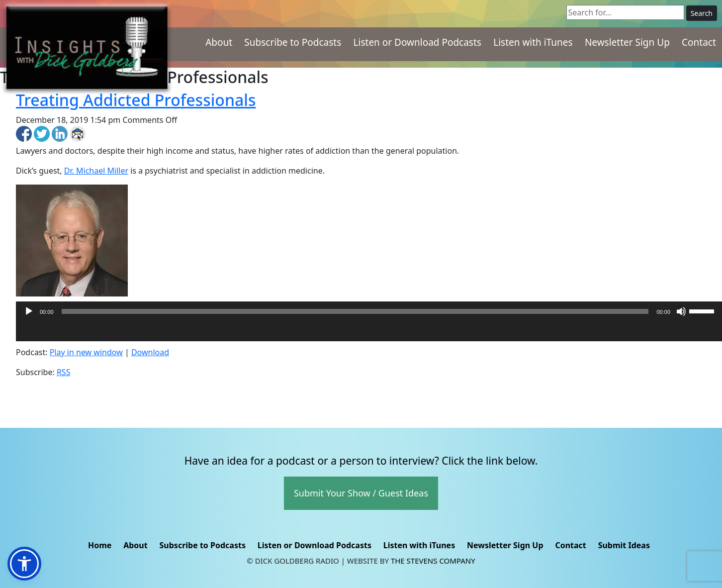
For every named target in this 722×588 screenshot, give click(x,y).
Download (150, 352)
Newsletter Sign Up (627, 42)
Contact (699, 42)
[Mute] (681, 311)
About (219, 42)
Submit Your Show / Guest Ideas (361, 493)
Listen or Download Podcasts (417, 42)
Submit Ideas (624, 545)
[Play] (29, 311)
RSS (64, 372)
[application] (369, 331)
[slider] (355, 311)
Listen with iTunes (533, 42)
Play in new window (86, 352)
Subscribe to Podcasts (293, 42)
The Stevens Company (433, 561)
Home (100, 545)
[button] (24, 564)
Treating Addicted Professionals (136, 100)
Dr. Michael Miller (96, 171)
